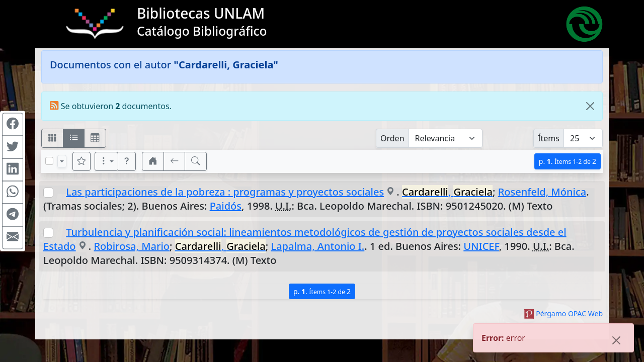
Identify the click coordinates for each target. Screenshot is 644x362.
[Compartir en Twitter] (13, 147)
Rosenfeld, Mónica (542, 192)
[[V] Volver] (175, 161)
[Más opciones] (107, 161)
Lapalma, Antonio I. (317, 246)
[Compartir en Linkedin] (13, 170)
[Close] (590, 106)
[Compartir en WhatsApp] (13, 193)
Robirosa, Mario (132, 246)
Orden (392, 138)
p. (568, 161)
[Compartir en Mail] (13, 238)
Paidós (226, 206)
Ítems (549, 138)
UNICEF (481, 246)
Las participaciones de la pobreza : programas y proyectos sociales (225, 192)
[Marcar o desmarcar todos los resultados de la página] (49, 161)
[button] (127, 161)
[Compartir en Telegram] (13, 215)
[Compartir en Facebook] (13, 125)
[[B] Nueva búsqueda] (196, 161)
